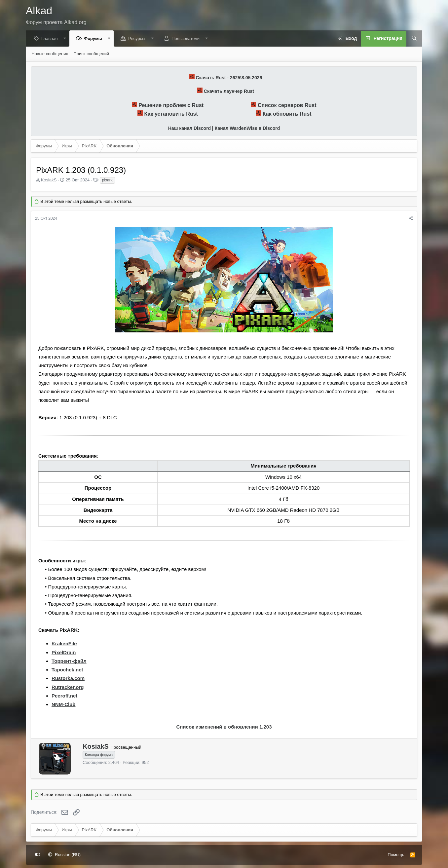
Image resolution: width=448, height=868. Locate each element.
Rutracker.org (68, 687)
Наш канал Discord (189, 129)
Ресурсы (138, 39)
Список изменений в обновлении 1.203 (224, 727)
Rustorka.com (68, 679)
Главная (51, 39)
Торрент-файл (69, 661)
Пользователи (187, 39)
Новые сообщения (50, 54)
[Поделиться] (411, 219)
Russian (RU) (65, 855)
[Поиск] (412, 39)
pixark (107, 180)
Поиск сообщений (92, 54)
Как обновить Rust (287, 114)
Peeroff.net (64, 696)
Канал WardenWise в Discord (247, 129)
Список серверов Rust (287, 106)
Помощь (396, 855)
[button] (66, 39)
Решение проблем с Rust (171, 106)
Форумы (95, 39)
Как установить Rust (171, 114)
